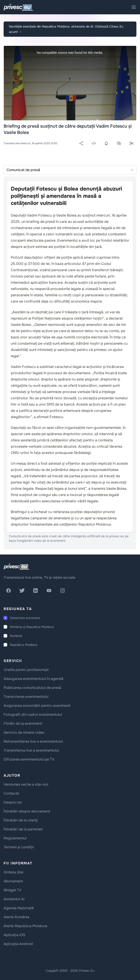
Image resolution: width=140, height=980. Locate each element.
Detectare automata (25, 618)
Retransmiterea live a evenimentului (33, 741)
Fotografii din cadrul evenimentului (33, 715)
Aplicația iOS (14, 935)
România (16, 636)
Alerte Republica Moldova (25, 926)
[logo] (16, 567)
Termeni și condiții (19, 847)
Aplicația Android (18, 944)
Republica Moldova (24, 645)
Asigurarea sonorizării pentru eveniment (37, 706)
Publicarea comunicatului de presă (32, 688)
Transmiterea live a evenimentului (31, 750)
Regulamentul (15, 838)
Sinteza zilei (13, 872)
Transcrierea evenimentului (26, 697)
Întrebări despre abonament (27, 811)
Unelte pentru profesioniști (26, 670)
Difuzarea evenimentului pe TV (29, 759)
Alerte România (16, 917)
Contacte (11, 793)
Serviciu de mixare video (24, 732)
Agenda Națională (19, 908)
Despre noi (13, 802)
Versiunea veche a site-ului (26, 784)
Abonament (13, 881)
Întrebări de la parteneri (23, 829)
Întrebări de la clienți (21, 820)
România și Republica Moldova (32, 627)
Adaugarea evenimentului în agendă (33, 679)
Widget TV (12, 890)
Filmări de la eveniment (23, 723)
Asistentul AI (14, 899)
